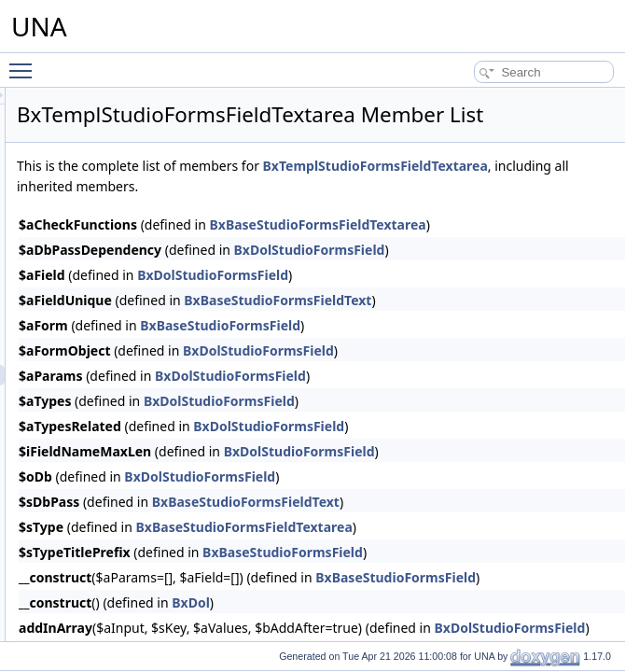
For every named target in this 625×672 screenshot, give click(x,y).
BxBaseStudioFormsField (453, 372)
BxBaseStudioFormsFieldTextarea (478, 574)
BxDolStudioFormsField (543, 296)
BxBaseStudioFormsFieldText (511, 347)
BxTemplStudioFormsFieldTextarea (362, 212)
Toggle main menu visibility (25, 63)
